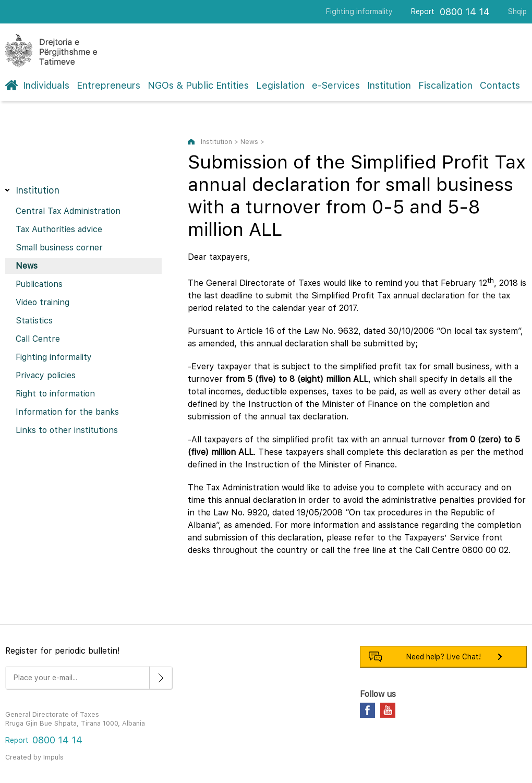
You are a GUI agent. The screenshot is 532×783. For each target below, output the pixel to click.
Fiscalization (445, 85)
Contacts (500, 85)
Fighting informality (359, 11)
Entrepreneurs (108, 85)
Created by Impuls (34, 757)
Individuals (46, 85)
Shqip (517, 11)
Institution (389, 85)
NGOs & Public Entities (198, 85)
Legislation (280, 85)
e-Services (336, 85)
